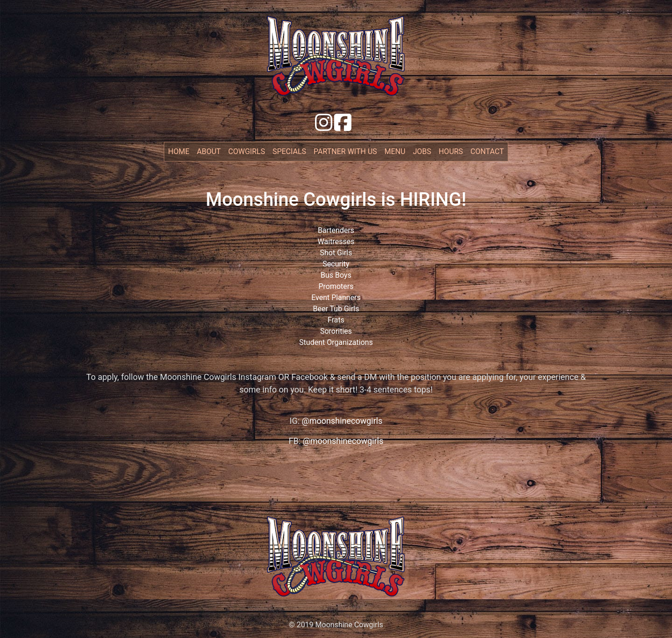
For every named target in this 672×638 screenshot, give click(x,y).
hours (451, 151)
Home (180, 151)
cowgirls (247, 151)
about (209, 151)
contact (487, 151)
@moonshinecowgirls (342, 421)
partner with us (345, 151)
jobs (422, 151)
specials (289, 151)
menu (395, 151)
